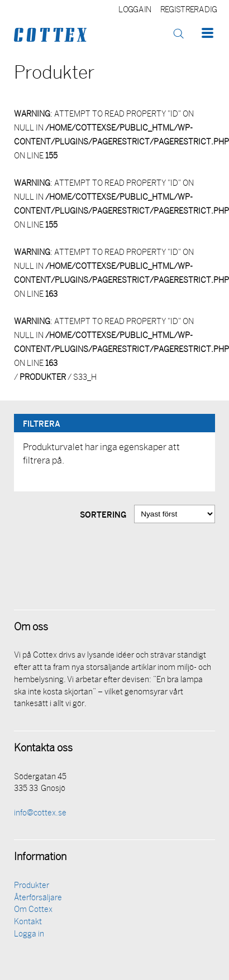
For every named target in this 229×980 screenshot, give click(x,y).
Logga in (135, 10)
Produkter (32, 886)
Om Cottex (33, 910)
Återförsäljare (38, 898)
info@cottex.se (40, 814)
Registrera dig (189, 10)
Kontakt (28, 922)
